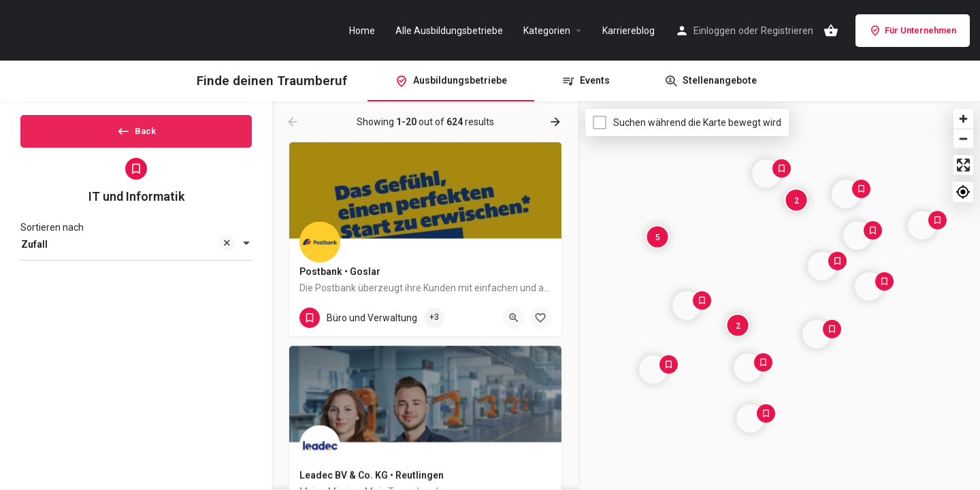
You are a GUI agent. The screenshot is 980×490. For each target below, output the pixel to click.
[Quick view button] (514, 318)
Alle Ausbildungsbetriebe (449, 31)
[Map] (779, 296)
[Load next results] (557, 122)
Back (136, 135)
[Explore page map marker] (751, 419)
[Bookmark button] (540, 318)
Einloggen (715, 31)
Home (362, 31)
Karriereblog (628, 31)
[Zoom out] (963, 138)
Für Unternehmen (913, 31)
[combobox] (136, 256)
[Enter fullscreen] (963, 165)
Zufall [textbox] (128, 257)
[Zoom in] (963, 119)
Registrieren (787, 31)
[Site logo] (82, 29)
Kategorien (547, 31)
